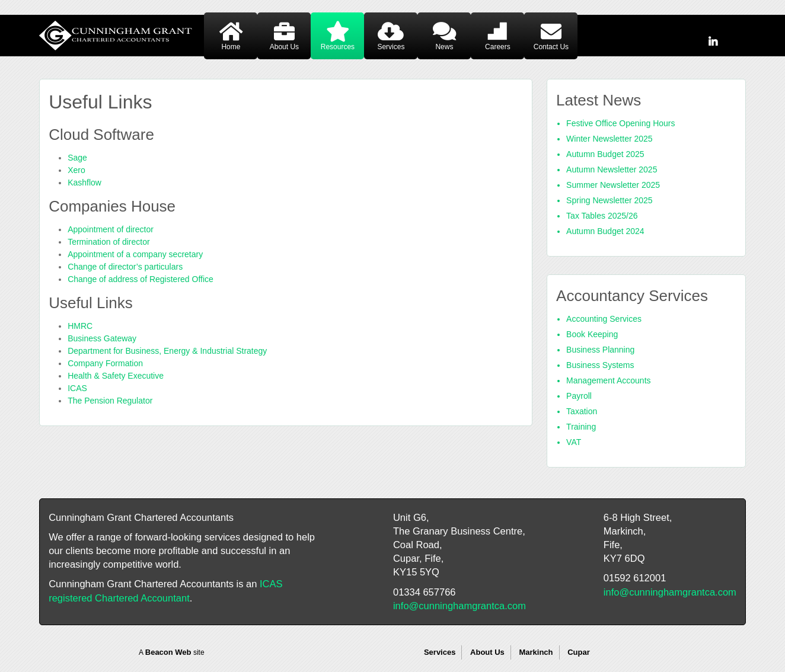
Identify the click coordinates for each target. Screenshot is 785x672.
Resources (338, 47)
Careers (498, 47)
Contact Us (551, 47)
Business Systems (600, 365)
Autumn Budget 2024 (605, 231)
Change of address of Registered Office (141, 279)
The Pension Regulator (110, 401)
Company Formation (105, 363)
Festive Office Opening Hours (620, 123)
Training (581, 427)
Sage (77, 158)
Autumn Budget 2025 (605, 154)
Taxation (582, 411)
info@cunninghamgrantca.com (459, 606)
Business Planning (600, 350)
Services (391, 47)
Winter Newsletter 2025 (610, 139)
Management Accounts (608, 380)
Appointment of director (111, 229)
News (444, 47)
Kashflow (84, 183)
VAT (574, 442)
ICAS (77, 388)
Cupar (579, 652)
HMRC (80, 326)
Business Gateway (102, 338)
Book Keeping (592, 334)
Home (231, 47)
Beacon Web (168, 652)
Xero (76, 170)
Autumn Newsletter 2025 (612, 169)
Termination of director (109, 242)
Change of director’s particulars (125, 267)
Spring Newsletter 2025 (610, 200)
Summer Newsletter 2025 (613, 185)
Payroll (579, 396)
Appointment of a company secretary (135, 254)
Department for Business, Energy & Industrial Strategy (167, 351)
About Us (284, 47)
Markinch (536, 652)
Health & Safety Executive (116, 376)
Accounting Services (604, 319)
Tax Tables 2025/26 (602, 216)
